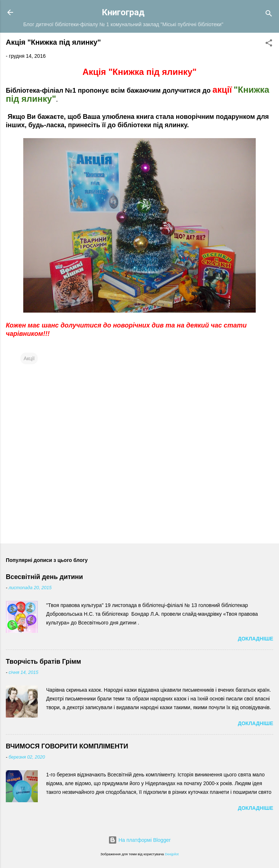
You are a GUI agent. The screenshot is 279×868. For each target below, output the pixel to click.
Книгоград (123, 12)
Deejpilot (172, 854)
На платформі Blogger (139, 840)
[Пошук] (269, 15)
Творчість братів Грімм (43, 662)
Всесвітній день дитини (44, 577)
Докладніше (256, 639)
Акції (29, 358)
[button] (269, 44)
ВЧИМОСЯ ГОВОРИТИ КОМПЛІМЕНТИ (67, 746)
